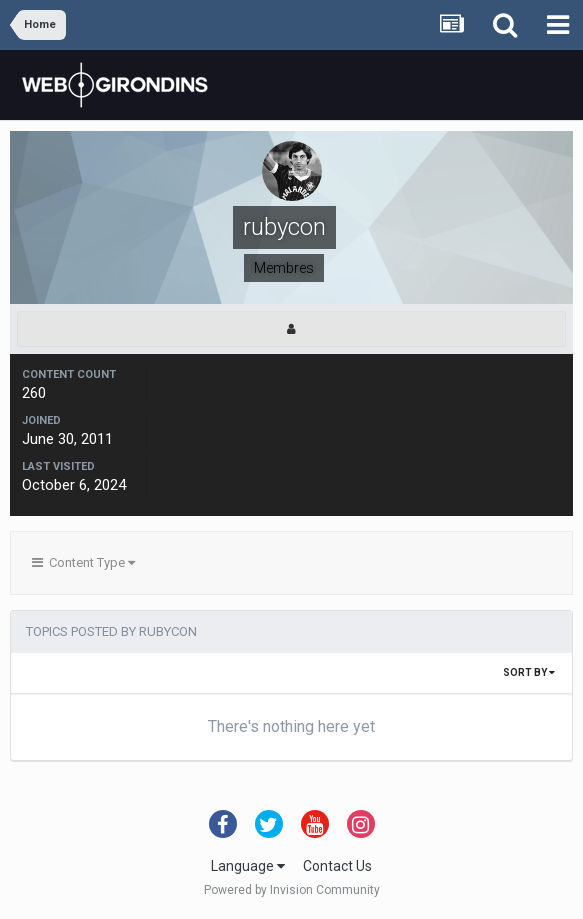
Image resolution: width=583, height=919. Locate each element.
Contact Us (337, 866)
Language (248, 866)
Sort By (529, 672)
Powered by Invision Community (292, 890)
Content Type (83, 562)
